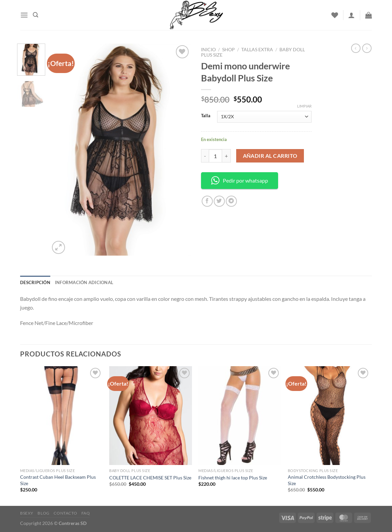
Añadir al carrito (270, 156)
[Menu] (24, 15)
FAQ (86, 513)
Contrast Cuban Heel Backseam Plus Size (58, 480)
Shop (228, 50)
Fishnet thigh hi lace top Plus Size (233, 478)
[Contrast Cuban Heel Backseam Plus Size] (61, 416)
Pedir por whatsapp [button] (240, 180)
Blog (43, 513)
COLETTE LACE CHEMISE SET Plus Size (150, 478)
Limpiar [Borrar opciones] (304, 106)
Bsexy (27, 513)
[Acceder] (351, 15)
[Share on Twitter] (219, 201)
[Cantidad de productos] (215, 156)
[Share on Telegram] (231, 201)
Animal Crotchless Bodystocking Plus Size (327, 480)
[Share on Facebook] (207, 201)
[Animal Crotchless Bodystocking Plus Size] (329, 416)
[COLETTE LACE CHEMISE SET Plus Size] (151, 416)
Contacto (65, 513)
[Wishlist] (335, 15)
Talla (206, 116)
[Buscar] (36, 15)
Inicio (208, 50)
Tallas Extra (257, 50)
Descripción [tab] (35, 282)
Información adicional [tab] (84, 282)
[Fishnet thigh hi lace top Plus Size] (240, 416)
